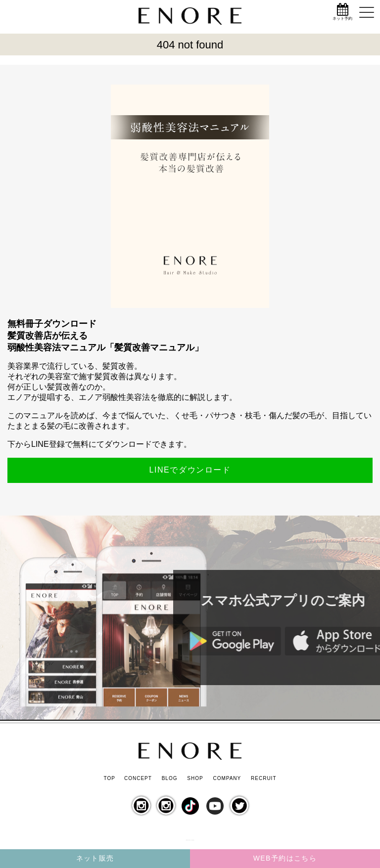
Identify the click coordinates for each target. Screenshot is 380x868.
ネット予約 (342, 19)
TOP (109, 778)
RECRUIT (263, 778)
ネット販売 (95, 858)
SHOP (195, 778)
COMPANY (227, 778)
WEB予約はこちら (285, 858)
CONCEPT (138, 778)
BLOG (170, 778)
